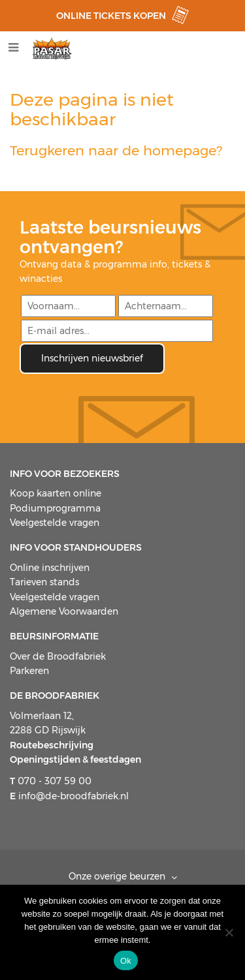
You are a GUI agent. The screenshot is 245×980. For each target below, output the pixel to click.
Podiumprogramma (55, 508)
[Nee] (229, 932)
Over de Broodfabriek (58, 656)
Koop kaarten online (56, 493)
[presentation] (119, 399)
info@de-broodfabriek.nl (69, 796)
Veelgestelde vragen (55, 523)
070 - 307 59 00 (51, 781)
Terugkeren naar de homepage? (116, 150)
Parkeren (29, 671)
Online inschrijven (50, 568)
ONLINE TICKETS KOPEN (111, 16)
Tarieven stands (44, 582)
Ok (126, 961)
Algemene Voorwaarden (64, 611)
